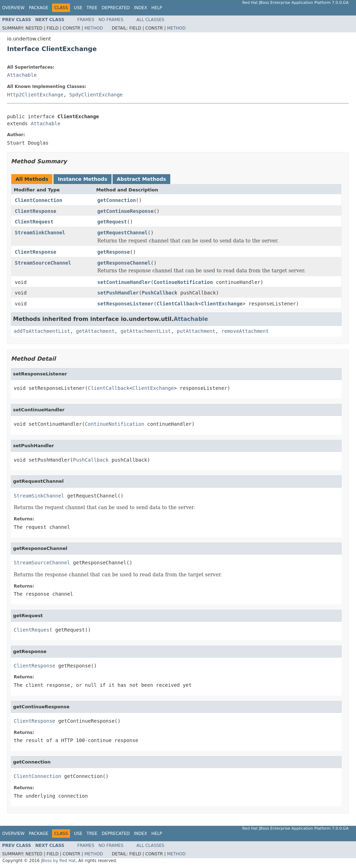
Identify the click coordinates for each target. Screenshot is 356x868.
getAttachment (95, 331)
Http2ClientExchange (35, 95)
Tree (92, 8)
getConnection (117, 200)
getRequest (112, 222)
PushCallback (160, 293)
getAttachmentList (145, 331)
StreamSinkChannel (40, 233)
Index (141, 8)
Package (39, 8)
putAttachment (196, 331)
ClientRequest (34, 222)
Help (157, 8)
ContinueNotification (183, 282)
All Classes (150, 20)
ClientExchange (222, 304)
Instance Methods (82, 179)
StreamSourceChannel (43, 263)
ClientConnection (39, 200)
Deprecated (116, 8)
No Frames (111, 20)
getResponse (114, 252)
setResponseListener (126, 304)
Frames (86, 20)
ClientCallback (177, 304)
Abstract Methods (141, 179)
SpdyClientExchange (96, 95)
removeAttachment (245, 331)
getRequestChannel (123, 233)
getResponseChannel (124, 263)
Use (78, 8)
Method (94, 28)
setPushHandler (118, 293)
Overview (13, 8)
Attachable (22, 75)
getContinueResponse (126, 211)
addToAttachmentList (42, 331)
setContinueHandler (124, 282)
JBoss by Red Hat (58, 861)
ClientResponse (36, 211)
